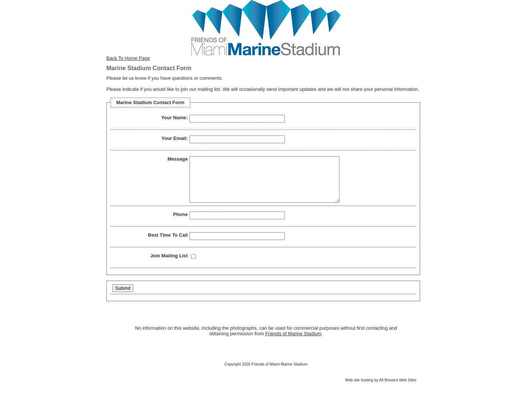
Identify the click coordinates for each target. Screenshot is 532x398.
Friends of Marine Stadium (293, 342)
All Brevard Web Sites (398, 389)
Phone (181, 223)
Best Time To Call (168, 244)
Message (178, 159)
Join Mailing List (169, 265)
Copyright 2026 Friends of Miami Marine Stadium (266, 373)
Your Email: (175, 138)
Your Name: (174, 118)
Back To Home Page (128, 58)
